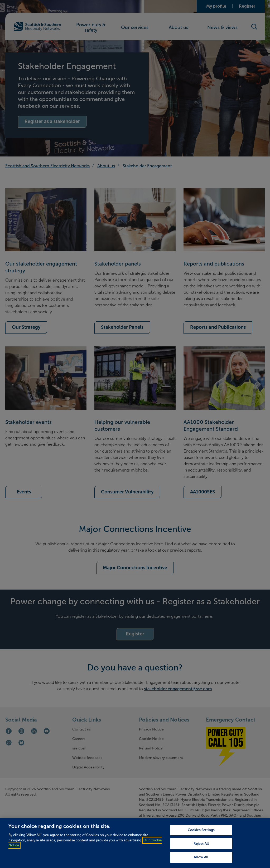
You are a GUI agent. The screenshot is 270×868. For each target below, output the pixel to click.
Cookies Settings (201, 842)
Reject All (201, 856)
